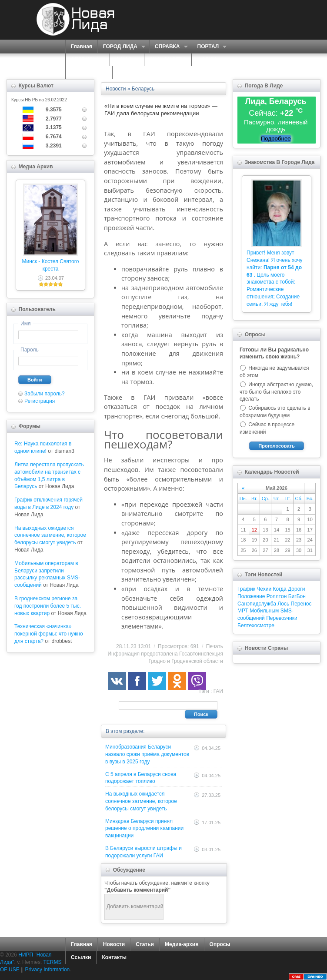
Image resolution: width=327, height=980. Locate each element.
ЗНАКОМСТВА (168, 60)
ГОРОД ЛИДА (121, 47)
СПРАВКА (169, 47)
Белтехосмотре (256, 625)
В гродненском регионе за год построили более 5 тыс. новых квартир (48, 606)
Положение (251, 596)
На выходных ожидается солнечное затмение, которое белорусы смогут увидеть (50, 535)
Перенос (301, 604)
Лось (283, 604)
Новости (114, 944)
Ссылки (81, 957)
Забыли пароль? (45, 394)
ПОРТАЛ (209, 47)
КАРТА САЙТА (89, 73)
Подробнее (276, 139)
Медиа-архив (182, 944)
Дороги (296, 589)
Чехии (264, 589)
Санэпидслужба (257, 604)
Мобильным (264, 611)
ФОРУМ (207, 60)
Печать (215, 646)
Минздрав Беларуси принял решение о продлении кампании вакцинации (144, 829)
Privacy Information (48, 970)
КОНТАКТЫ (132, 73)
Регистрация (40, 401)
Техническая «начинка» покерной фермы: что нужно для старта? (49, 634)
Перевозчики (282, 618)
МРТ (243, 611)
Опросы (220, 944)
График (246, 589)
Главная (82, 47)
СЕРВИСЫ (85, 60)
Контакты (114, 957)
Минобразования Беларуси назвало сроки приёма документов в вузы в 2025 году (147, 754)
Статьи (145, 944)
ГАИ (218, 691)
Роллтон (277, 596)
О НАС (125, 60)
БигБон (297, 596)
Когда (280, 589)
